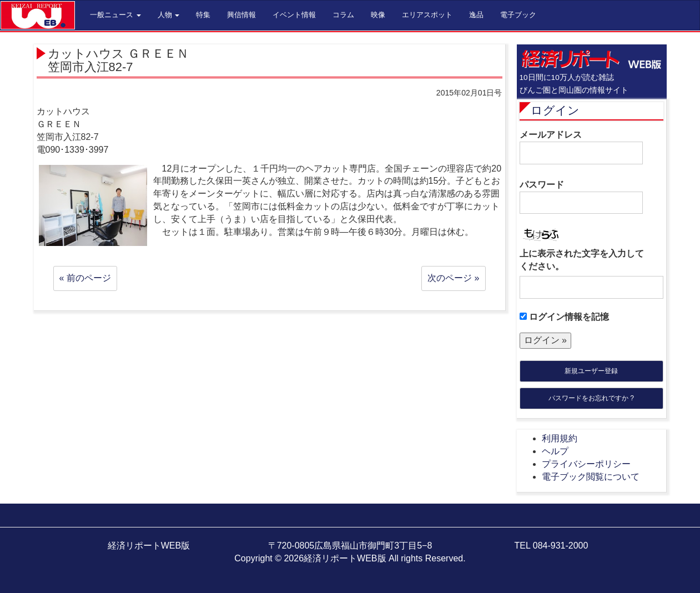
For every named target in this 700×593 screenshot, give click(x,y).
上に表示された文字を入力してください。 (582, 260)
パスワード (581, 197)
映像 (378, 15)
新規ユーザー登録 (591, 371)
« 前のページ (85, 278)
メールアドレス (581, 147)
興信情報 (241, 15)
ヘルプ (555, 451)
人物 (169, 15)
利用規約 (560, 438)
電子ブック (518, 15)
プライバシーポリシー (586, 464)
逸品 (476, 15)
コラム (343, 15)
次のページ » (453, 278)
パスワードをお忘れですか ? (591, 398)
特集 (203, 15)
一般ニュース (115, 15)
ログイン (555, 110)
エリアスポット (427, 15)
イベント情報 (294, 15)
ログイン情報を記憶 (564, 317)
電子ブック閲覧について (591, 477)
